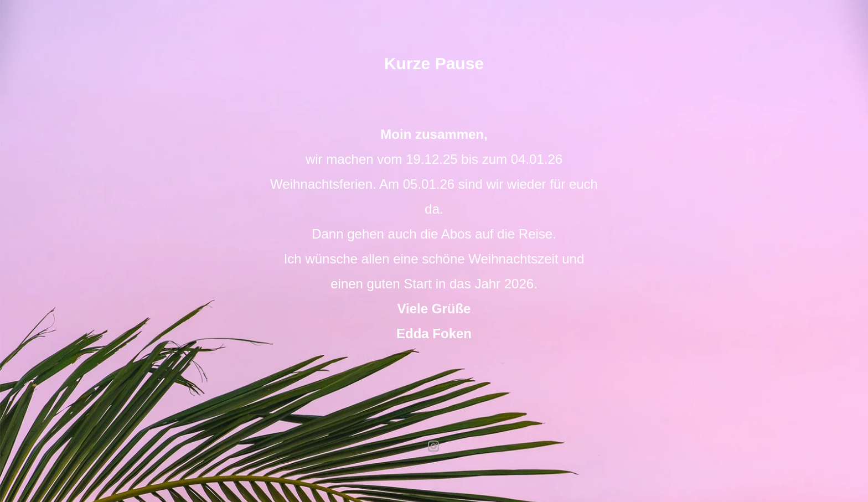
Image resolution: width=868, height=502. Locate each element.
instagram (434, 446)
